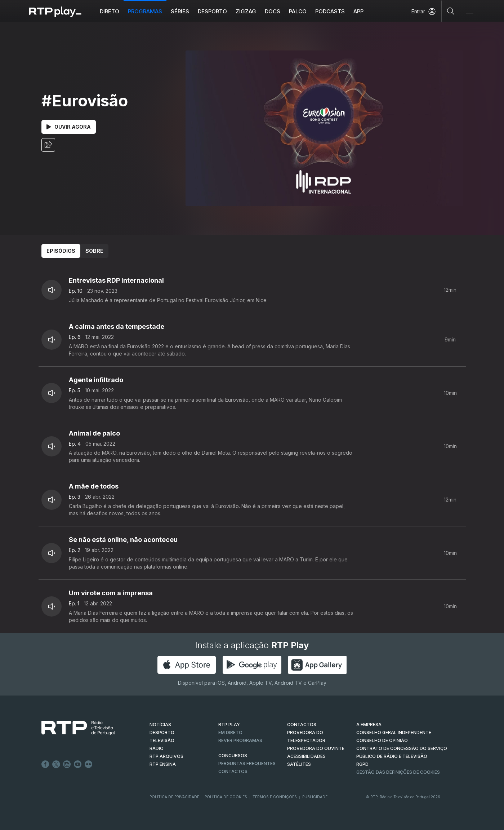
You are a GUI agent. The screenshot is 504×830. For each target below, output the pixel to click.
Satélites (299, 764)
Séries (180, 11)
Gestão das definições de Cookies (398, 772)
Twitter (56, 764)
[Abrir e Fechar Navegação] (469, 12)
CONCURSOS (233, 756)
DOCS (273, 11)
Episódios (61, 251)
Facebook (45, 764)
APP (358, 11)
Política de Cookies (226, 797)
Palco (298, 11)
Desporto (212, 11)
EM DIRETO (230, 732)
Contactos (233, 771)
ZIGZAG (246, 11)
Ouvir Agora (69, 127)
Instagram (67, 764)
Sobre (94, 251)
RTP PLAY (229, 725)
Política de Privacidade (174, 797)
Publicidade (315, 797)
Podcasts (330, 11)
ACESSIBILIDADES (306, 756)
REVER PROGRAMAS (240, 740)
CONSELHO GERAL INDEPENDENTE (394, 732)
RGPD (362, 764)
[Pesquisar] (451, 11)
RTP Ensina (163, 764)
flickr (89, 764)
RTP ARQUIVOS (166, 756)
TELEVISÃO (162, 740)
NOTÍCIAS (160, 725)
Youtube (78, 764)
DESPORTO (162, 732)
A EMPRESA (369, 725)
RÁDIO (157, 748)
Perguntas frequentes (247, 763)
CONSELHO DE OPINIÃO (382, 740)
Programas (145, 11)
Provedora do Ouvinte (316, 748)
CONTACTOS (302, 725)
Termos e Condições (275, 797)
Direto (110, 11)
